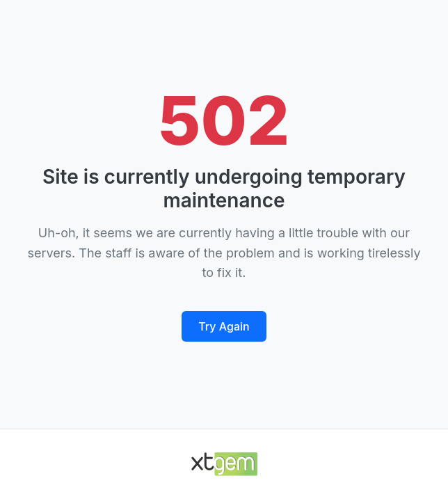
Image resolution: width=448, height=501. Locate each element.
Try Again (224, 326)
